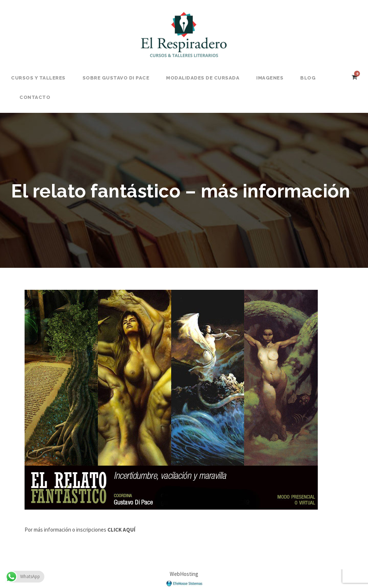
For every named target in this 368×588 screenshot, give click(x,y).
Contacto (35, 97)
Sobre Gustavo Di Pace (116, 78)
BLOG (308, 78)
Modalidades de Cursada (203, 78)
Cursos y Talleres (38, 78)
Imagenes (270, 78)
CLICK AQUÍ (121, 530)
